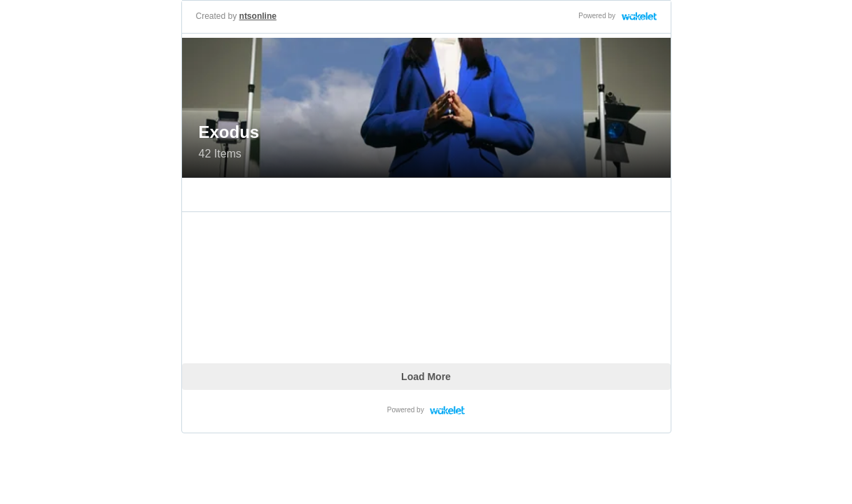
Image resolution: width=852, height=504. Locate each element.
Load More (426, 377)
